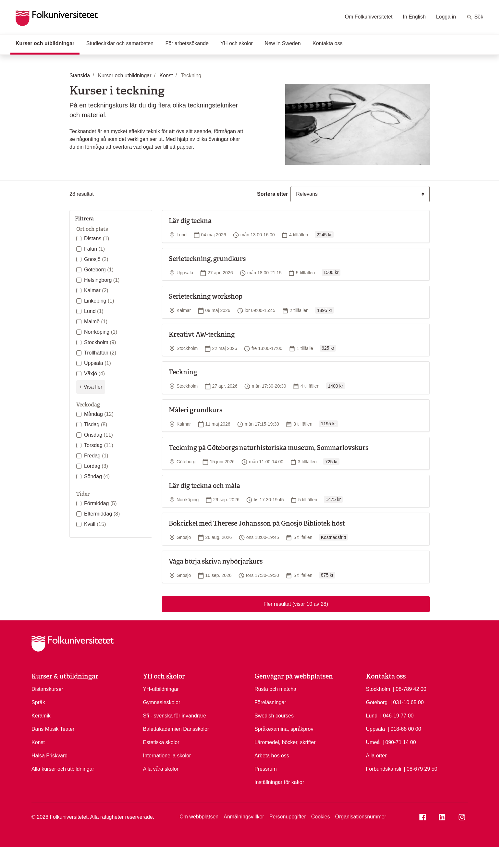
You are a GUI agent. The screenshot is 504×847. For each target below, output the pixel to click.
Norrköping (101, 332)
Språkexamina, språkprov (284, 729)
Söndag (97, 476)
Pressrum (265, 769)
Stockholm (100, 342)
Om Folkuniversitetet (369, 17)
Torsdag (99, 445)
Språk (38, 702)
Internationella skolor (167, 756)
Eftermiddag (102, 514)
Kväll (95, 524)
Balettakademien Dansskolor (176, 729)
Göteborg (99, 270)
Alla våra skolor (161, 769)
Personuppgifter (288, 817)
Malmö (96, 322)
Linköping (99, 301)
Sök (475, 17)
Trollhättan (100, 353)
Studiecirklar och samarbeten (120, 43)
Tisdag (96, 424)
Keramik (41, 716)
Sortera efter (272, 194)
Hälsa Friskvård (49, 756)
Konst (38, 742)
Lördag (96, 466)
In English (414, 17)
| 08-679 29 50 (420, 768)
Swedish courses (274, 716)
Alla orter (376, 756)
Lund (94, 311)
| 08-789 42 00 (410, 689)
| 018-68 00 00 (405, 729)
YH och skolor (237, 43)
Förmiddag (100, 503)
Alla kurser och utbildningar (63, 769)
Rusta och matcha (275, 689)
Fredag (96, 456)
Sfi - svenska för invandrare (175, 716)
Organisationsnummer (360, 817)
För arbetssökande (187, 43)
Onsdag (98, 435)
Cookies (321, 817)
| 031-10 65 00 (407, 702)
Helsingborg (102, 280)
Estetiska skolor (161, 742)
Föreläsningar (270, 702)
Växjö (94, 374)
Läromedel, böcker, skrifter (285, 742)
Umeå (373, 742)
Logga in (446, 17)
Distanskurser (47, 689)
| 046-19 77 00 (397, 715)
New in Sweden (283, 43)
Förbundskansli (384, 769)
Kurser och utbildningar (48, 43)
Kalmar (96, 290)
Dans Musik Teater (53, 729)
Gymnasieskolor (162, 702)
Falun (94, 249)
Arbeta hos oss (272, 756)
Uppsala (98, 363)
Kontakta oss (328, 43)
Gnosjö (96, 259)
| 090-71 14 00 (399, 742)
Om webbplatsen (199, 817)
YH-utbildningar (161, 689)
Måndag (99, 414)
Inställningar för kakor (279, 782)
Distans (97, 238)
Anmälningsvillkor (244, 817)
